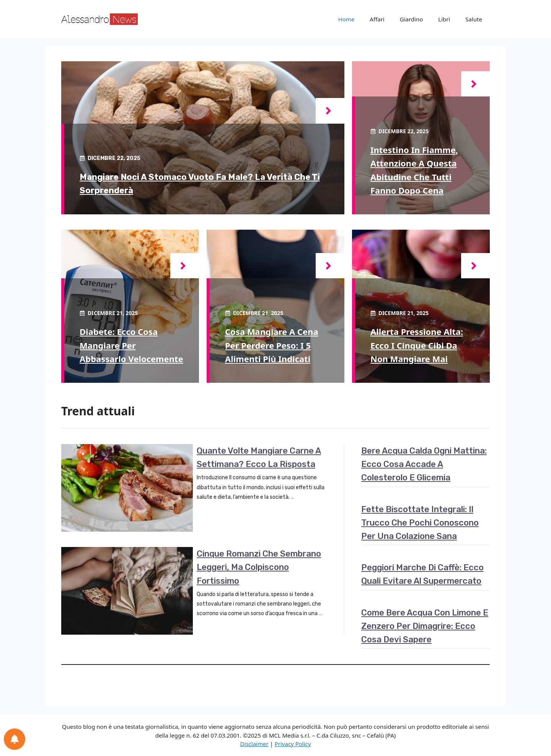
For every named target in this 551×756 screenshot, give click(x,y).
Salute (474, 19)
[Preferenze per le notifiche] (15, 739)
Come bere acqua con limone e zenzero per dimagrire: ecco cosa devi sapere (425, 626)
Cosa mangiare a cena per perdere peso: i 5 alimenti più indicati (272, 345)
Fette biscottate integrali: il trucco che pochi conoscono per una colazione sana (420, 523)
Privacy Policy (293, 744)
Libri (444, 19)
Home (346, 19)
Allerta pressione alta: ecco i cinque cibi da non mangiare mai (417, 345)
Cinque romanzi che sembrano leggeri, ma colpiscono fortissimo (259, 567)
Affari (377, 19)
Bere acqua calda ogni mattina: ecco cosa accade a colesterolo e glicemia (424, 464)
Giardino (412, 19)
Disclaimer (254, 744)
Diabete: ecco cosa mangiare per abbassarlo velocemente (131, 345)
